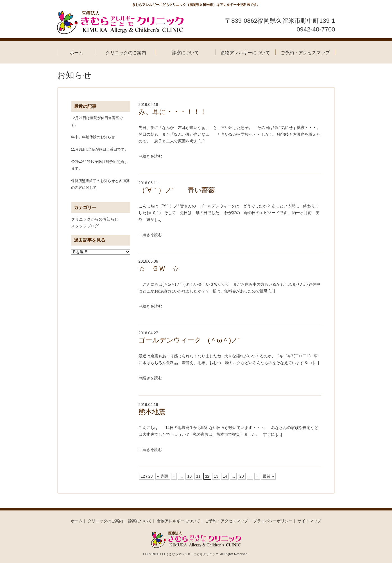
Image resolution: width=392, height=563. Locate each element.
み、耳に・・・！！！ (173, 112)
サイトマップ (309, 521)
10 (189, 476)
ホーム (76, 53)
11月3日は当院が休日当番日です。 (100, 149)
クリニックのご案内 (126, 53)
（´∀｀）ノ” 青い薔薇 (177, 190)
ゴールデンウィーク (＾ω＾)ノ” (190, 340)
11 (198, 476)
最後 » (268, 476)
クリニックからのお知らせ (95, 219)
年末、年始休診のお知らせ (93, 137)
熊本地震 (152, 412)
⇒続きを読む (150, 156)
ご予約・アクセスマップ (305, 53)
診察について (185, 53)
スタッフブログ (85, 226)
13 (216, 476)
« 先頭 (163, 476)
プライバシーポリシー (273, 521)
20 (242, 476)
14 (225, 476)
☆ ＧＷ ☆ (159, 268)
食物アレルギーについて (245, 53)
